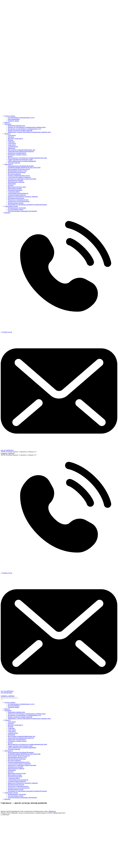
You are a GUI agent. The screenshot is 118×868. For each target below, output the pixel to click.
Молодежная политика (15, 188)
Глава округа (12, 145)
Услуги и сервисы (10, 116)
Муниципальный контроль (16, 198)
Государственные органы (16, 209)
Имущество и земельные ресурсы (18, 200)
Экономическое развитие (16, 180)
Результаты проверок (14, 174)
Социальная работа (14, 192)
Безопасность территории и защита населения (22, 179)
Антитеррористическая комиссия (18, 193)
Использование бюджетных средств (19, 169)
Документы (8, 124)
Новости (7, 122)
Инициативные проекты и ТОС (17, 171)
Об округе (7, 134)
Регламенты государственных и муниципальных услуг (25, 129)
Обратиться (52, 811)
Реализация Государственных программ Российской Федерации (27, 205)
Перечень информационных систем (19, 176)
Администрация (13, 147)
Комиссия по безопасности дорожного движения (23, 197)
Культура (11, 185)
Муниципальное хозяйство (16, 182)
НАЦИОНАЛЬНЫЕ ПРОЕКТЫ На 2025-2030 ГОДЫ (24, 168)
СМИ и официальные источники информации (22, 161)
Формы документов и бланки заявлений (20, 130)
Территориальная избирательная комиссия (21, 151)
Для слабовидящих (7, 693)
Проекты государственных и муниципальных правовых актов (27, 127)
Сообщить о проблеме (8, 453)
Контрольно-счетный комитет (17, 153)
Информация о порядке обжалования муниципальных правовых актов (29, 132)
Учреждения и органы (11, 206)
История (10, 140)
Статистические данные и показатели (19, 177)
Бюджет (10, 156)
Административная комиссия (17, 195)
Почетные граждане (14, 163)
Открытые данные (13, 121)
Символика (11, 142)
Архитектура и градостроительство (19, 201)
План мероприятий (14, 119)
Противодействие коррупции (17, 172)
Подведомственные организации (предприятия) (22, 211)
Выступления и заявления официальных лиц (22, 150)
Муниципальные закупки (16, 203)
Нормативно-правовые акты (16, 126)
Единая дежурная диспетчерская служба (20, 159)
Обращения (11, 148)
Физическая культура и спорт (17, 187)
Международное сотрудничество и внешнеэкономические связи (27, 158)
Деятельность (8, 164)
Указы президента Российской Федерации (21, 166)
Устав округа (12, 135)
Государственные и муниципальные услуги (21, 118)
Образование (12, 184)
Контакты (7, 213)
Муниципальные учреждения (17, 208)
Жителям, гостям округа (15, 138)
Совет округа (12, 143)
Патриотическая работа (15, 190)
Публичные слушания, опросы (17, 155)
